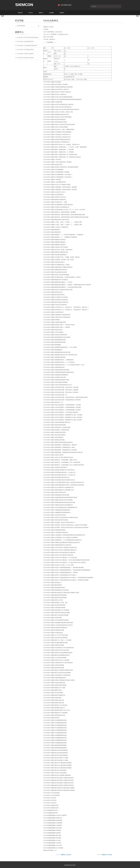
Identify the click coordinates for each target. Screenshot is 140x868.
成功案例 (52, 13)
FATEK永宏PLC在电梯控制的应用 (25, 41)
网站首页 (20, 13)
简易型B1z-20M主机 (66, 855)
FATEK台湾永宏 (21, 26)
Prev (3, 16)
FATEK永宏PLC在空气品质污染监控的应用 (27, 37)
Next (137, 16)
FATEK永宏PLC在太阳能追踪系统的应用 (27, 46)
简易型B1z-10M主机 (107, 855)
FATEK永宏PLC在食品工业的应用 (25, 58)
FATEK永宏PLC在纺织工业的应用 (25, 54)
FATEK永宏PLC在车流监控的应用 (25, 50)
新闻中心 (41, 13)
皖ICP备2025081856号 (70, 865)
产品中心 (31, 13)
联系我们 (62, 13)
